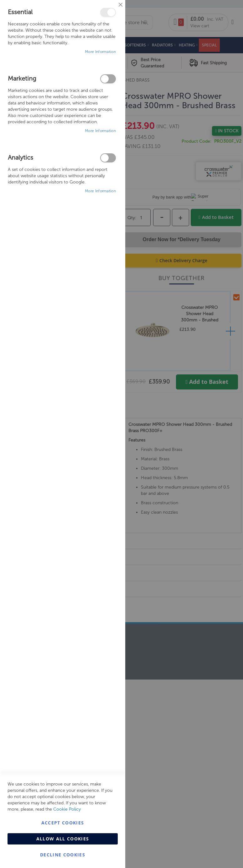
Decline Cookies (63, 855)
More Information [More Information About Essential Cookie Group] (100, 52)
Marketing (108, 79)
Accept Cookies (63, 823)
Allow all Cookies (63, 839)
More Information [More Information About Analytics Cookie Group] (100, 191)
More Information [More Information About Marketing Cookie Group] (100, 131)
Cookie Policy (67, 809)
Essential (108, 12)
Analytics (108, 158)
